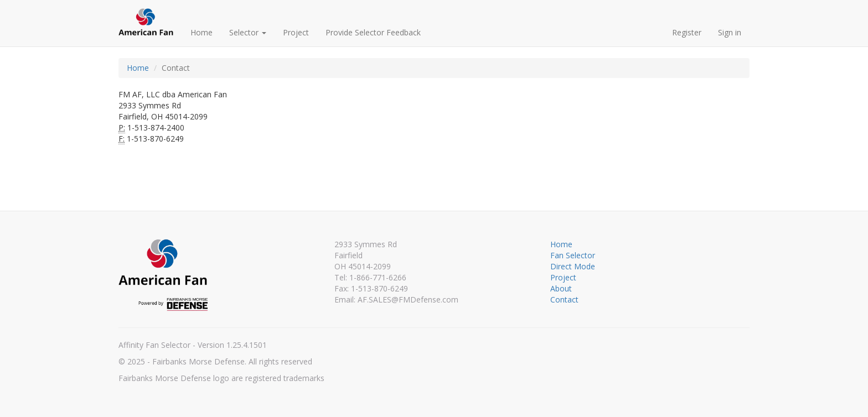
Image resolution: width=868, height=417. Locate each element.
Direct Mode (573, 266)
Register (687, 32)
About (561, 288)
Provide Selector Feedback (373, 32)
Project (296, 32)
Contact (564, 299)
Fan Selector (573, 255)
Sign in (730, 32)
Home (201, 32)
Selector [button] (248, 32)
